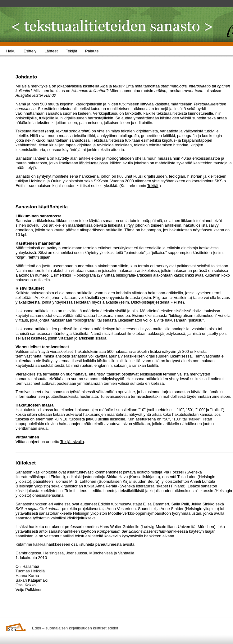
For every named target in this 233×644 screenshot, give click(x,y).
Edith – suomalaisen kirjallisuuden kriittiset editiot (75, 628)
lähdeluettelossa (94, 163)
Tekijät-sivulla (72, 442)
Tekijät (153, 186)
